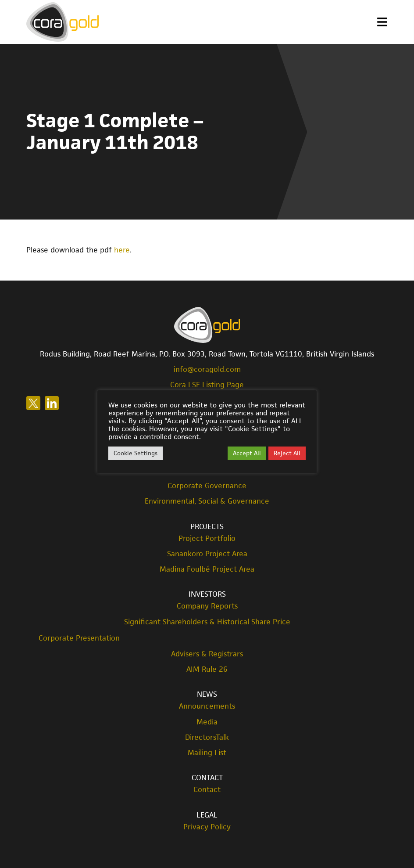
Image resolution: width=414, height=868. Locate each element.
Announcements (207, 706)
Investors (207, 594)
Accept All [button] (247, 453)
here (122, 250)
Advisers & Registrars (207, 654)
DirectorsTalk (207, 737)
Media (207, 722)
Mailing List (207, 753)
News (207, 694)
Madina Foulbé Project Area (207, 569)
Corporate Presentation (79, 638)
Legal (207, 815)
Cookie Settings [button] (136, 453)
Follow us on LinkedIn (52, 403)
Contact (207, 778)
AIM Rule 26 (207, 669)
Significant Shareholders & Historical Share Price (207, 622)
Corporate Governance (207, 486)
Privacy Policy (207, 827)
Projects (207, 526)
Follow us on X (33, 403)
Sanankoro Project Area (207, 554)
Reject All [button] (287, 453)
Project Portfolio (207, 538)
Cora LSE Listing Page (207, 385)
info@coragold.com (207, 369)
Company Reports (207, 606)
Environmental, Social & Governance (207, 501)
